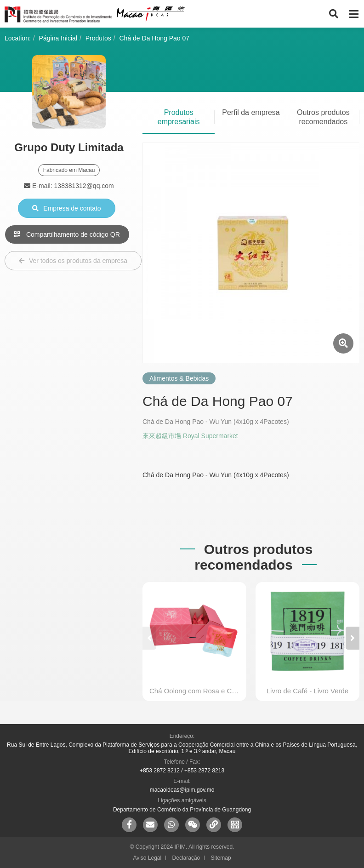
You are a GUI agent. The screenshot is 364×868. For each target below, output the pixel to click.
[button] (353, 638)
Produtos (98, 38)
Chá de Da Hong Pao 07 (155, 38)
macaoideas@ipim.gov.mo (182, 790)
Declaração (186, 858)
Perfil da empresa (251, 112)
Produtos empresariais (179, 117)
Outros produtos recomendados (323, 117)
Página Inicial (58, 38)
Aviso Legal (147, 858)
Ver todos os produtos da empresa (73, 261)
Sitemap (221, 858)
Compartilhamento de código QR (67, 234)
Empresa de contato (66, 208)
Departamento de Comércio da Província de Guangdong (182, 810)
